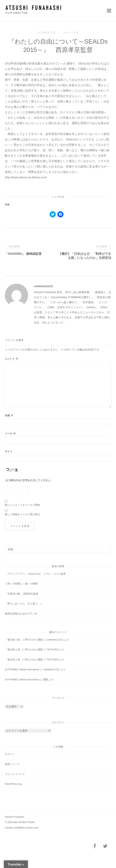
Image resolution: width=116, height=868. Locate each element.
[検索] (107, 548)
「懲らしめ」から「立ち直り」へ (24, 604)
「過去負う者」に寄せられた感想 (24, 640)
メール (10, 433)
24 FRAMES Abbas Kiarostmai (22, 669)
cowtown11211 (43, 286)
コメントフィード (15, 774)
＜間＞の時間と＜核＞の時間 (21, 584)
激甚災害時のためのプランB (21, 614)
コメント (12, 359)
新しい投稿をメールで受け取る (22, 514)
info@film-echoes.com (26, 828)
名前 (9, 415)
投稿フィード (12, 764)
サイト (9, 451)
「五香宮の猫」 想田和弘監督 (22, 594)
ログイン (10, 754)
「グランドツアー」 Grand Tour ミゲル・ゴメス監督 (35, 574)
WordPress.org (13, 784)
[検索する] (58, 549)
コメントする (71, 33)
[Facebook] (95, 846)
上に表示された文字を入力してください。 (29, 480)
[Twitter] (105, 846)
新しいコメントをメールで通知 (22, 505)
